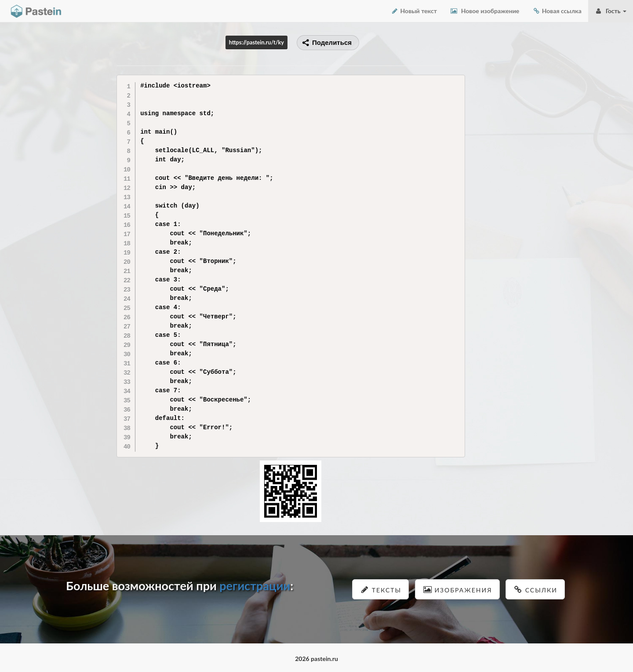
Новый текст (414, 11)
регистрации (255, 586)
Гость (611, 11)
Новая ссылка (557, 11)
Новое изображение (485, 11)
